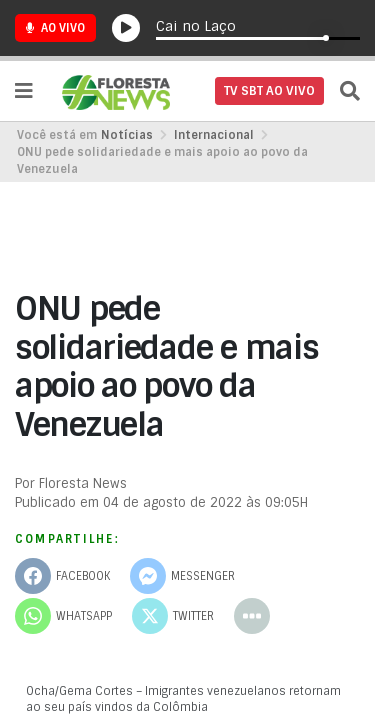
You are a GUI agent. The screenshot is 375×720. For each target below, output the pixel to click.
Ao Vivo (55, 28)
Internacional (214, 135)
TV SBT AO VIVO (269, 91)
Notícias (127, 135)
